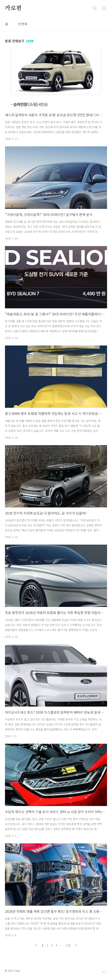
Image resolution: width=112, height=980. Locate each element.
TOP (104, 972)
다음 (76, 945)
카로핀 (13, 8)
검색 (95, 8)
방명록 (23, 24)
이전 (36, 945)
